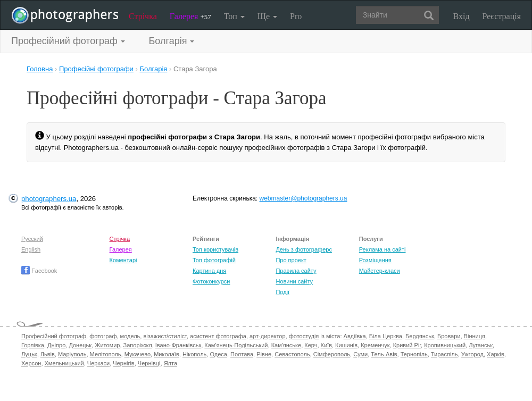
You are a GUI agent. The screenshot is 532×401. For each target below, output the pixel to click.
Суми (360, 354)
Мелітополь (106, 354)
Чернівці (149, 363)
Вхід (462, 16)
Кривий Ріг (407, 345)
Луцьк (29, 354)
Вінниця (475, 336)
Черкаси (98, 363)
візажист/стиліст (165, 336)
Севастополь (292, 354)
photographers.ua (49, 199)
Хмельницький (64, 363)
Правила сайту (296, 271)
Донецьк (80, 345)
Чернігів (123, 363)
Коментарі (123, 260)
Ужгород (472, 354)
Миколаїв (167, 354)
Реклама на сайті (383, 249)
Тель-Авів (384, 354)
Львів (48, 354)
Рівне (264, 354)
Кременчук (375, 345)
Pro (296, 16)
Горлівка (33, 345)
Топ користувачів (215, 249)
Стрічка (143, 16)
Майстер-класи (380, 271)
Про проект (291, 260)
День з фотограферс (304, 249)
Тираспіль (444, 354)
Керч (311, 345)
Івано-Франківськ (178, 345)
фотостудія (304, 336)
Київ (326, 345)
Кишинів (346, 345)
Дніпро (56, 345)
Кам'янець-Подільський (236, 345)
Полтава (242, 354)
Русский (32, 239)
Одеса (218, 354)
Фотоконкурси (211, 281)
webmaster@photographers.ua (304, 198)
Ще (267, 16)
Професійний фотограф (54, 336)
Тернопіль (414, 354)
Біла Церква (386, 336)
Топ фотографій (214, 260)
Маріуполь (72, 354)
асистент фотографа (218, 336)
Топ (234, 16)
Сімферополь (332, 354)
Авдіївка (355, 336)
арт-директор (268, 336)
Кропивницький (445, 345)
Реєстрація (502, 16)
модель (130, 336)
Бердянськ (420, 336)
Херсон (31, 363)
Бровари (449, 336)
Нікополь (194, 354)
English (31, 249)
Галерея (190, 16)
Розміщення (375, 260)
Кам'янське (286, 345)
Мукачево (138, 354)
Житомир (107, 345)
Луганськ (481, 345)
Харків (496, 354)
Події (282, 292)
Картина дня (209, 271)
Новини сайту (294, 281)
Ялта (171, 363)
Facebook (39, 271)
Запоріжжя (138, 345)
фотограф (103, 336)
